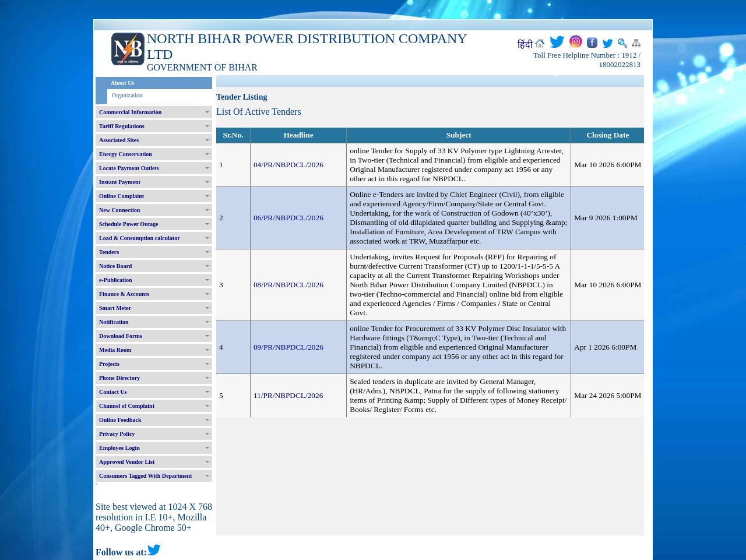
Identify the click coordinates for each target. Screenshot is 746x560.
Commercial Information (130, 112)
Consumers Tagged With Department (145, 476)
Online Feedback (120, 420)
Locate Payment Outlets (129, 168)
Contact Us (113, 392)
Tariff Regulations (122, 126)
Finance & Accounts (124, 294)
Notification (114, 322)
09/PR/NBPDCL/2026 (288, 347)
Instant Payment (120, 182)
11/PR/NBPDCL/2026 (288, 395)
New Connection (119, 210)
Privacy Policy (117, 434)
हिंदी (525, 45)
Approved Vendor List (127, 462)
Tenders (109, 252)
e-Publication (116, 280)
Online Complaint (122, 196)
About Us (122, 83)
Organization (127, 95)
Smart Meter (115, 308)
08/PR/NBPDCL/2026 (288, 285)
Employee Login (119, 448)
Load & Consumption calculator (140, 238)
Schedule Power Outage (129, 224)
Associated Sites (119, 140)
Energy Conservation (126, 154)
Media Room (115, 350)
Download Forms (121, 336)
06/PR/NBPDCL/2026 (288, 218)
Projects (109, 364)
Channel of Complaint (127, 406)
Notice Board (115, 266)
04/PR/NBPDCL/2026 (288, 165)
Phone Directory (119, 378)
